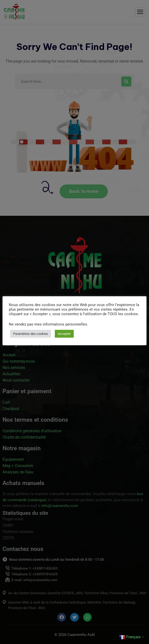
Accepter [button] (64, 334)
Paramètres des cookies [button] (31, 334)
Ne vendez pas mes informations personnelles (48, 324)
